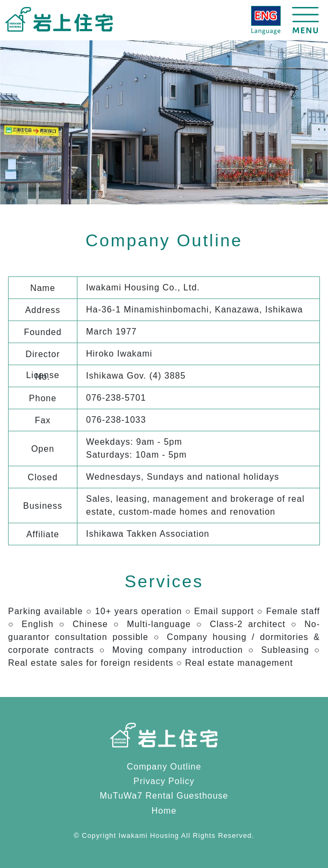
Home (164, 811)
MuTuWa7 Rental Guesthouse (164, 796)
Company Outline (164, 767)
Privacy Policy (164, 781)
